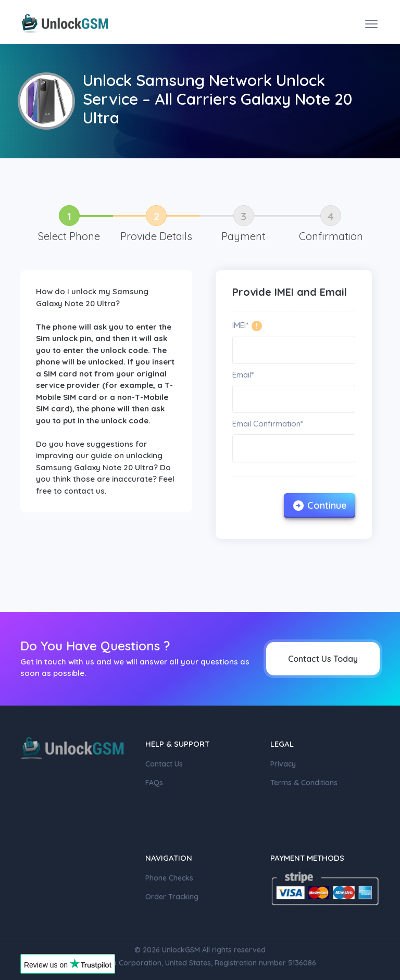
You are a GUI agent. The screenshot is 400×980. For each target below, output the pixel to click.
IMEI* (240, 325)
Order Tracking (172, 897)
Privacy (283, 764)
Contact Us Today (323, 659)
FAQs (154, 783)
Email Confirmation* (268, 424)
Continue (320, 506)
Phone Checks (169, 878)
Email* (243, 375)
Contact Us (164, 764)
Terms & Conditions (304, 783)
